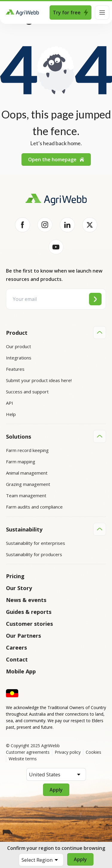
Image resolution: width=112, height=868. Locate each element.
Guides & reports (29, 611)
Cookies (93, 752)
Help (11, 414)
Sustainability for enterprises (36, 543)
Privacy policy (68, 752)
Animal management (27, 473)
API (10, 403)
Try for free (70, 12)
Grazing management (28, 484)
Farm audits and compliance (34, 507)
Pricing (15, 576)
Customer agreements (28, 752)
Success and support (27, 392)
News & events (26, 600)
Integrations (19, 358)
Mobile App (21, 671)
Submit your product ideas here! (39, 380)
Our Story (19, 588)
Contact (17, 659)
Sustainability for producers (34, 554)
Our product (19, 346)
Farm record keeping (27, 450)
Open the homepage (56, 159)
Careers (16, 647)
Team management (26, 495)
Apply (80, 859)
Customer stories (29, 623)
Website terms (23, 758)
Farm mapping (21, 462)
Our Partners (23, 635)
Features (15, 369)
